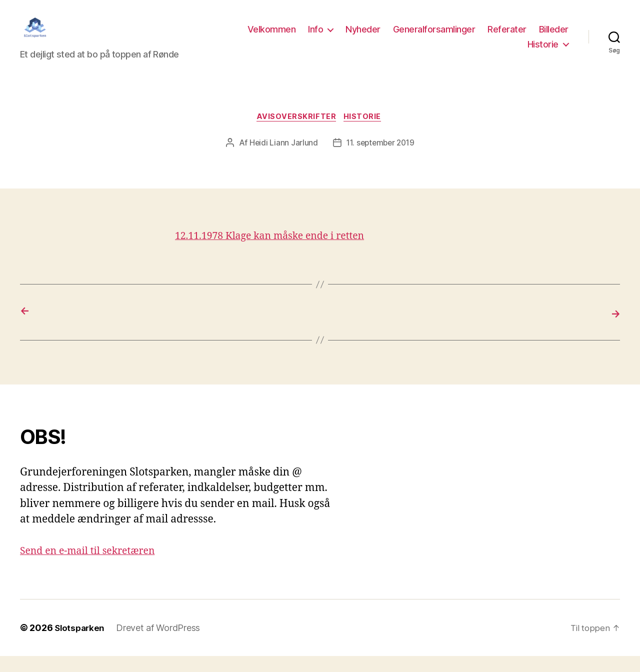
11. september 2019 (380, 159)
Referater (507, 37)
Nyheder (363, 37)
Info (315, 37)
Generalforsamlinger (434, 37)
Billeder (554, 37)
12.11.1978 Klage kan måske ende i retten (277, 253)
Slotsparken (81, 644)
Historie (543, 52)
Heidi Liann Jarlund (281, 159)
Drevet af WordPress (161, 644)
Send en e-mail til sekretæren (93, 567)
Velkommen (272, 37)
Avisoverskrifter (296, 133)
